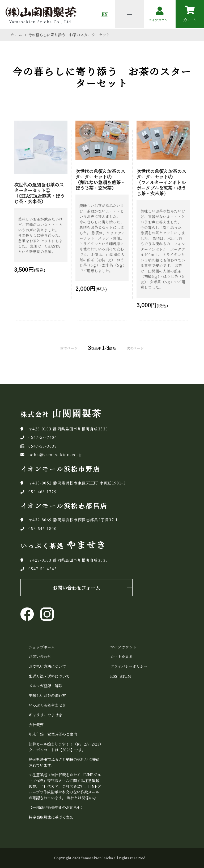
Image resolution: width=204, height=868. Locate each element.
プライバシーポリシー (129, 666)
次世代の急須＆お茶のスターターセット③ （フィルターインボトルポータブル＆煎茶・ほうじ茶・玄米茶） (161, 182)
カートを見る (121, 656)
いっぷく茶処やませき (47, 705)
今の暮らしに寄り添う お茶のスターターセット (69, 35)
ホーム (16, 35)
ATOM (125, 676)
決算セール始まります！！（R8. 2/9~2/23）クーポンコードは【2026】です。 (65, 747)
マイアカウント (123, 647)
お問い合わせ (40, 656)
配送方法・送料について (49, 676)
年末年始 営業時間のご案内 (53, 734)
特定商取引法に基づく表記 (51, 817)
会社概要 (36, 724)
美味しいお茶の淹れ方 (47, 695)
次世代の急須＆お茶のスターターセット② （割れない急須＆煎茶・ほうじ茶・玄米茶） (100, 179)
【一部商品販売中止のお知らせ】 (57, 807)
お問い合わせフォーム (76, 588)
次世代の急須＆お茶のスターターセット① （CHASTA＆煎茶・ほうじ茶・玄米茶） (39, 193)
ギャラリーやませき (45, 715)
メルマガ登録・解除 (45, 686)
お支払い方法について (47, 666)
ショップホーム (42, 647)
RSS (114, 676)
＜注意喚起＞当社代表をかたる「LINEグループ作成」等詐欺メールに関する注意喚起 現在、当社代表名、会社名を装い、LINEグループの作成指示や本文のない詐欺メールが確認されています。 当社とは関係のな (65, 786)
